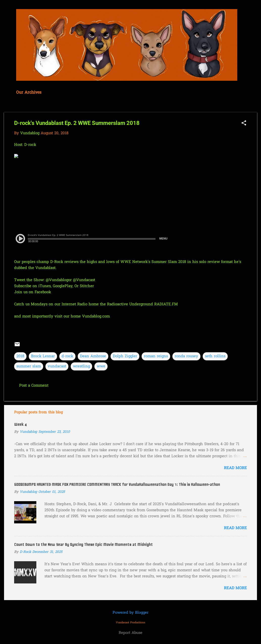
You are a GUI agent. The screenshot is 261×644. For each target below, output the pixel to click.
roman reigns (156, 356)
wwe (101, 366)
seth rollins (215, 356)
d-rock (67, 356)
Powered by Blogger (130, 613)
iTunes (45, 286)
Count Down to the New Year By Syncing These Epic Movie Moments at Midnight (83, 545)
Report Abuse (130, 633)
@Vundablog (57, 280)
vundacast (57, 366)
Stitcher (87, 286)
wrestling (81, 366)
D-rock (31, 145)
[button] (244, 124)
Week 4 (20, 424)
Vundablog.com (96, 316)
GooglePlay (63, 286)
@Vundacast (84, 280)
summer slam (29, 366)
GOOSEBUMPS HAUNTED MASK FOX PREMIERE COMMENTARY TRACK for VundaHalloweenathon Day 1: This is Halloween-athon (117, 485)
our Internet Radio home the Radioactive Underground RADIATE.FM (116, 304)
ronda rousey (186, 356)
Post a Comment (34, 386)
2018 (20, 356)
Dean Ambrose (93, 356)
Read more (235, 468)
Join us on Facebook (33, 292)
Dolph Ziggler (125, 356)
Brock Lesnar (43, 356)
